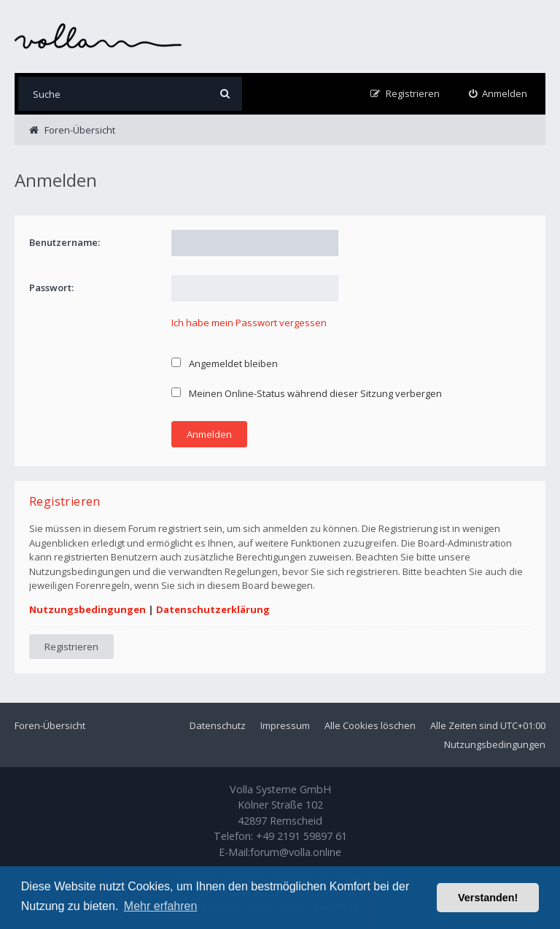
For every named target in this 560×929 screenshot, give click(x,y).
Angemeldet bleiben (225, 363)
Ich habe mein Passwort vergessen (249, 323)
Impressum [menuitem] (285, 725)
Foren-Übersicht (50, 725)
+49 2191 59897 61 (302, 836)
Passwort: (51, 288)
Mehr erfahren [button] (161, 906)
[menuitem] (498, 94)
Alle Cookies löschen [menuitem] (370, 725)
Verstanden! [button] (488, 898)
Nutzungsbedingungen (87, 609)
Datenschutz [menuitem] (218, 725)
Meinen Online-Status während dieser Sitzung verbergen (307, 393)
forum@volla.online (296, 852)
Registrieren (71, 647)
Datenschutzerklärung (213, 609)
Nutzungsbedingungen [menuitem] (495, 744)
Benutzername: (65, 242)
